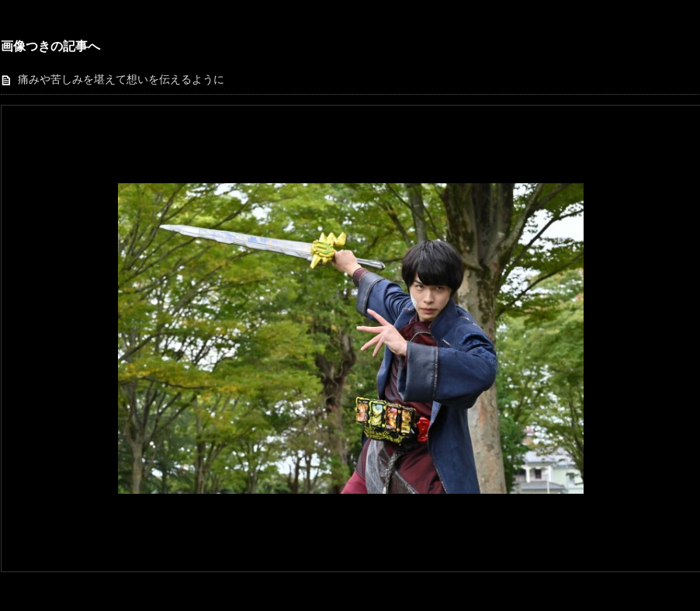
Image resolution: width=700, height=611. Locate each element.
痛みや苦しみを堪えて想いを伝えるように (121, 80)
